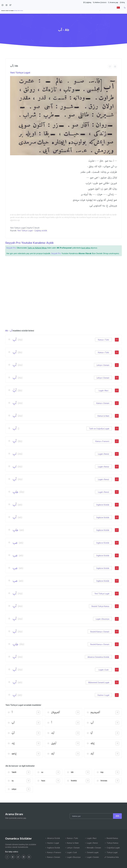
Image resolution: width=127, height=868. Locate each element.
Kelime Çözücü (100, 2)
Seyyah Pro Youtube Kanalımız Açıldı (29, 243)
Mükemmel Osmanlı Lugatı (99, 682)
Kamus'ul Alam (103, 416)
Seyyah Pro (11, 248)
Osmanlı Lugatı (92, 852)
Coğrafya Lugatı (112, 848)
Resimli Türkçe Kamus (100, 606)
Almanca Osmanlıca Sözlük (98, 657)
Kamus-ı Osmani (103, 403)
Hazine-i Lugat (103, 695)
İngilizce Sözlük (103, 505)
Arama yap (113, 2)
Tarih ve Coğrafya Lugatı (99, 429)
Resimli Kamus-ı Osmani (100, 632)
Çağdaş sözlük (41, 231)
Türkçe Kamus (111, 843)
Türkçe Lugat (111, 852)
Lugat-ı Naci (104, 391)
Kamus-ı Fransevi (102, 441)
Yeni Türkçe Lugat (20, 73)
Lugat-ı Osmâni (92, 857)
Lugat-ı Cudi (103, 670)
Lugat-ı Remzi (103, 454)
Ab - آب (9, 331)
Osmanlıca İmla (112, 857)
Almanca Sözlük (52, 838)
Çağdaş (87, 2)
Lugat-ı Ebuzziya (103, 619)
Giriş (122, 2)
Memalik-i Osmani (93, 848)
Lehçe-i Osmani (103, 365)
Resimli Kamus (111, 838)
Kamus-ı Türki (103, 340)
